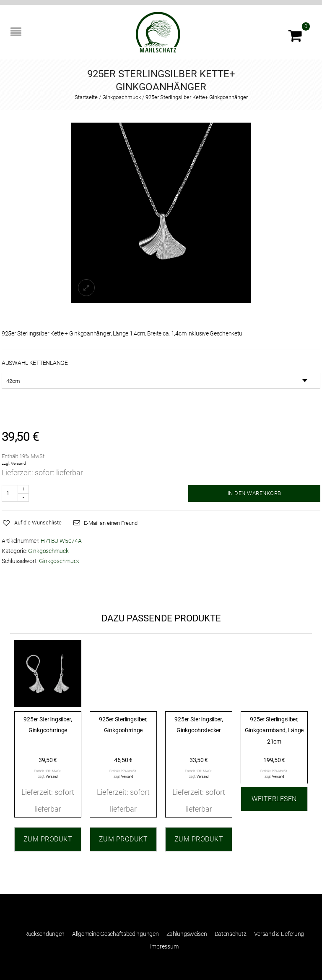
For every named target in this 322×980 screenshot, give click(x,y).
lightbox (86, 288)
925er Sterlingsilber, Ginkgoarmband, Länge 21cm (274, 730)
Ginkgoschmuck (122, 97)
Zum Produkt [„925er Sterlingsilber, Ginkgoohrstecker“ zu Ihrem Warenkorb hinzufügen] (199, 839)
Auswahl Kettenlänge (35, 363)
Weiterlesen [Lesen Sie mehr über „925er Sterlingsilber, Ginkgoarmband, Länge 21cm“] (274, 799)
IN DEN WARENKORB (254, 493)
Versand (18, 463)
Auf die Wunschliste (38, 523)
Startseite (86, 97)
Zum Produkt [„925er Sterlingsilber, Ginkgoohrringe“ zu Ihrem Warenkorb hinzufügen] (48, 839)
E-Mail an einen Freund (111, 523)
